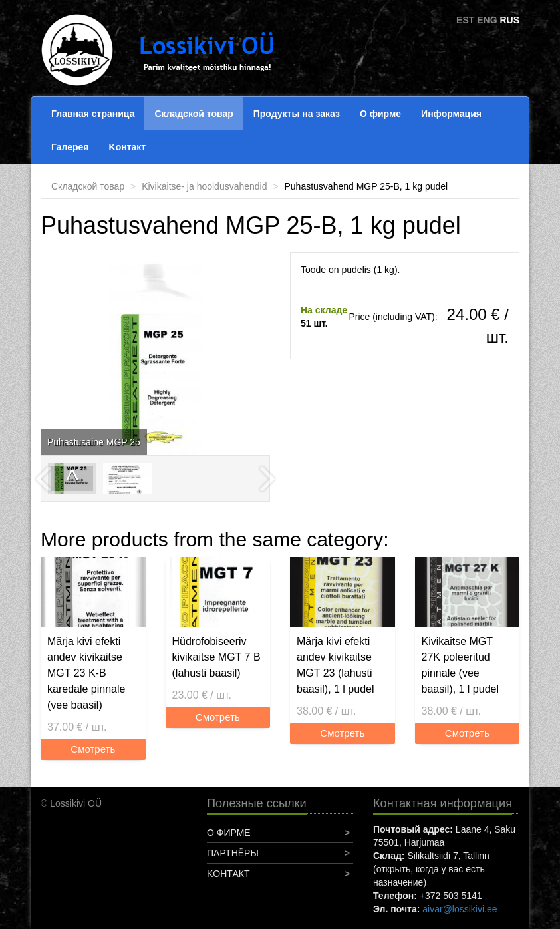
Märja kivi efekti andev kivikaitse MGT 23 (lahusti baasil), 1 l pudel (336, 665)
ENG (487, 20)
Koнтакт (128, 147)
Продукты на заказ (297, 114)
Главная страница (93, 114)
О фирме (380, 114)
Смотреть (93, 749)
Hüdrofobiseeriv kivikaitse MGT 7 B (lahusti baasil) (216, 657)
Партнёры (233, 853)
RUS (509, 20)
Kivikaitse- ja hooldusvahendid (204, 186)
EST (465, 20)
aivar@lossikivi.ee (460, 909)
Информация (451, 114)
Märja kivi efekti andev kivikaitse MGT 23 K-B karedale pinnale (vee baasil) (86, 673)
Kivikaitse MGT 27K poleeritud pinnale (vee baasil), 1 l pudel (461, 665)
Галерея (70, 147)
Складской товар (194, 114)
